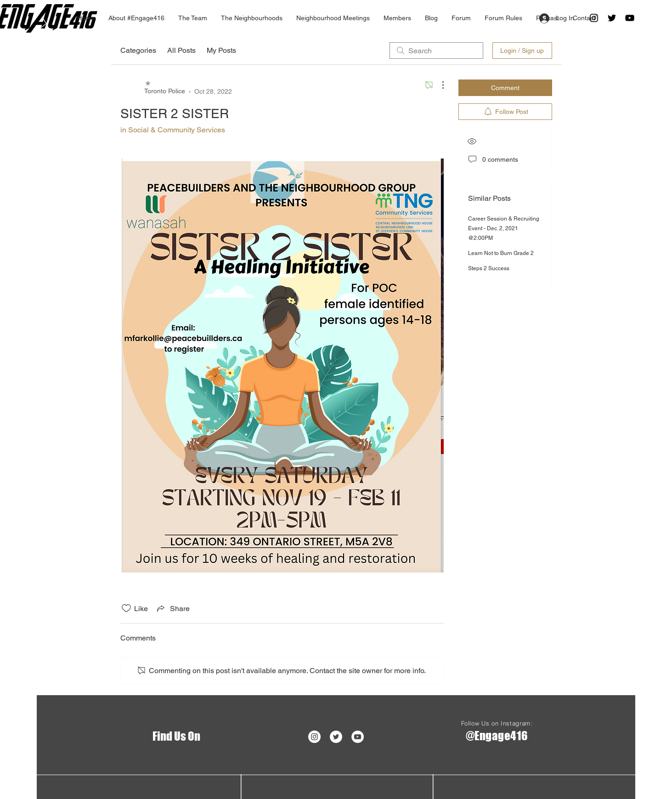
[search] (436, 51)
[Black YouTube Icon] (630, 18)
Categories (138, 50)
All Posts (181, 50)
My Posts (221, 50)
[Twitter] (612, 18)
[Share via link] (172, 608)
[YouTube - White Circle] (358, 737)
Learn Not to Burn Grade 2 (501, 253)
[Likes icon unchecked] (126, 608)
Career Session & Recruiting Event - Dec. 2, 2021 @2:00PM (504, 228)
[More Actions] (438, 85)
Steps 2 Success (489, 268)
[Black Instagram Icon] (594, 18)
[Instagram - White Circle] (314, 737)
